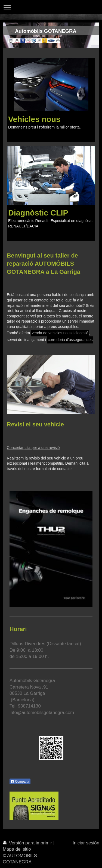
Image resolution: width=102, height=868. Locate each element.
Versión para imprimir (28, 843)
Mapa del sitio (17, 849)
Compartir (20, 782)
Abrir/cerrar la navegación (51, 7)
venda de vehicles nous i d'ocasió (60, 333)
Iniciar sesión (86, 843)
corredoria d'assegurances (70, 340)
